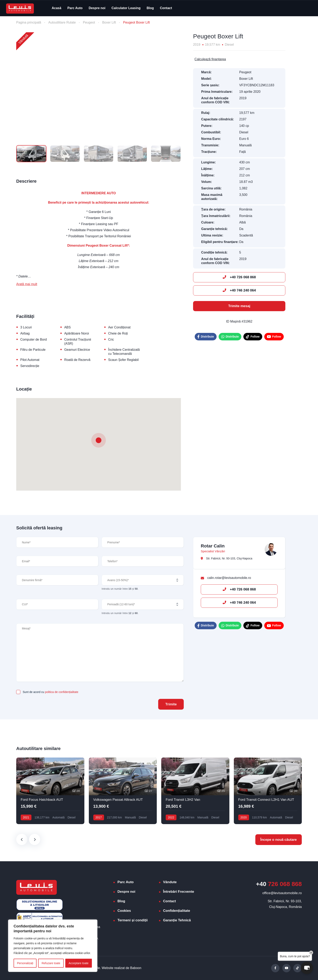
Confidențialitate (177, 911)
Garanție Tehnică (177, 920)
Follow (253, 337)
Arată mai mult (27, 284)
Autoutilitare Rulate (62, 22)
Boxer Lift (109, 22)
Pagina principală (29, 22)
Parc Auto (75, 8)
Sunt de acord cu (50, 692)
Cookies (124, 911)
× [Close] (311, 953)
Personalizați (25, 963)
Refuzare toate (51, 963)
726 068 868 (279, 884)
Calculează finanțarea (210, 59)
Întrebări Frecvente (179, 892)
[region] (53, 946)
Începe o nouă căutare (279, 840)
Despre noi (97, 8)
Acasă (56, 8)
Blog (150, 8)
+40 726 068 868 (239, 277)
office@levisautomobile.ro (282, 893)
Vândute (170, 882)
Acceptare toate (78, 963)
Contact (166, 8)
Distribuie (206, 337)
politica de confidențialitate (62, 692)
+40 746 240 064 (239, 290)
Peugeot (89, 22)
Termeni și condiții (133, 920)
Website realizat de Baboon (122, 968)
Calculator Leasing (126, 8)
